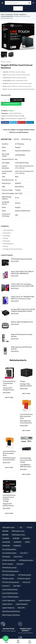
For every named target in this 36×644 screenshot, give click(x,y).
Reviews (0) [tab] (26, 140)
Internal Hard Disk (25, 458)
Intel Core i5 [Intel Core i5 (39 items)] (26, 582)
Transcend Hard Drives (8, 385)
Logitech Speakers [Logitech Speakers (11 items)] (22, 604)
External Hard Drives (7, 16)
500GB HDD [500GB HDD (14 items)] (6, 546)
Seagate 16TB (22, 119)
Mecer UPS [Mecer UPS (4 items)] (21, 608)
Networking (7, 241)
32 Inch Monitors (8, 231)
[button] (9, 398)
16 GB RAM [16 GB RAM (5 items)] (6, 539)
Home (3, 14)
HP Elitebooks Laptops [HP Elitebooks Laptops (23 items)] (26, 561)
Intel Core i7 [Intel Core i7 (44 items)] (6, 586)
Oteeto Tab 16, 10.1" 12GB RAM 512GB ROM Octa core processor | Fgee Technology (23, 298)
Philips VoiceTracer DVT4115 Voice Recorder (21, 348)
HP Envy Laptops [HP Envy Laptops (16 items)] (8, 564)
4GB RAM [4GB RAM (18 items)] (5, 531)
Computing (9, 14)
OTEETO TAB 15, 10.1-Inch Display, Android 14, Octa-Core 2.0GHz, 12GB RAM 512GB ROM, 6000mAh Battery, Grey (22, 285)
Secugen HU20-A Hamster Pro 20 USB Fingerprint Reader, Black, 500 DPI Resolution (23, 311)
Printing (5, 247)
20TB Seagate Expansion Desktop (22, 259)
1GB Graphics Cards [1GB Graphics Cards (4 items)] (8, 528)
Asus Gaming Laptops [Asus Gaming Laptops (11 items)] (9, 550)
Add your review (6, 62)
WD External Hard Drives (25, 418)
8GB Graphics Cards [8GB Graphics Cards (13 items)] (18, 531)
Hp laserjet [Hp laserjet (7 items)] (20, 564)
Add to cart (18, 100)
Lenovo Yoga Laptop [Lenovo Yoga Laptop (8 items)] (9, 601)
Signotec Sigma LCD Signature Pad (22, 322)
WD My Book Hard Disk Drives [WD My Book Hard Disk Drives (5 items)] (11, 612)
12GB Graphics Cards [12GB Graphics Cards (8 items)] (18, 535)
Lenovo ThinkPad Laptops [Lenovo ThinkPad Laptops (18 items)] (10, 597)
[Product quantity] (5, 100)
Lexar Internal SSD (26, 460)
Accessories (7, 233)
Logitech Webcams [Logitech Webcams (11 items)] (8, 608)
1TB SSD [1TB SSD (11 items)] (29, 528)
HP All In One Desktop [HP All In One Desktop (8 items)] (9, 561)
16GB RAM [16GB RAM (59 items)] (16, 539)
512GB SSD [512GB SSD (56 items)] (17, 546)
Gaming (5, 239)
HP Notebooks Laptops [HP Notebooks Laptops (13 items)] (9, 568)
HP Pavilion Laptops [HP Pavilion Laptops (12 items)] (8, 575)
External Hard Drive (11, 119)
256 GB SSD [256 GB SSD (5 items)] (6, 542)
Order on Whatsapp (12, 104)
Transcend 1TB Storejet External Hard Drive (8, 390)
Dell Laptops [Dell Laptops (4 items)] (6, 557)
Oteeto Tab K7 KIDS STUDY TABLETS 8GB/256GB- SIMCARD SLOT (22, 273)
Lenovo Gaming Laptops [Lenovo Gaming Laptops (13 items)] (10, 590)
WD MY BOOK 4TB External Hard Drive (26, 422)
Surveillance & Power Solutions (13, 249)
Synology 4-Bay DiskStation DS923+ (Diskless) (26, 386)
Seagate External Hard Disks (10, 116)
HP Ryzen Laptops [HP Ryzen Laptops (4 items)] (8, 579)
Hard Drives (23, 14)
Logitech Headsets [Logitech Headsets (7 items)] (25, 601)
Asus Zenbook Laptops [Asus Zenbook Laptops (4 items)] (9, 553)
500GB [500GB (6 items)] (27, 542)
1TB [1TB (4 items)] (21, 528)
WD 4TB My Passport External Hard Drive (9, 459)
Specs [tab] (16, 140)
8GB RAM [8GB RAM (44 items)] (5, 535)
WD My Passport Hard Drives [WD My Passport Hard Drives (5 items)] (11, 615)
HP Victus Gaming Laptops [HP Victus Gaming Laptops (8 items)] (11, 582)
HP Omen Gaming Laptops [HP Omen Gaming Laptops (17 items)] (10, 572)
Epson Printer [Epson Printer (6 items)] (18, 557)
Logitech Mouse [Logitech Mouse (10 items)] (7, 604)
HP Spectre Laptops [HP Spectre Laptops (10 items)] (24, 579)
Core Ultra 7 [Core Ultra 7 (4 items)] (24, 553)
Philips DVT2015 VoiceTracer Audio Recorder (22, 336)
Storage (16, 14)
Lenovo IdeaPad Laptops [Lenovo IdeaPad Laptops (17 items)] (10, 593)
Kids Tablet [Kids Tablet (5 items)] (17, 586)
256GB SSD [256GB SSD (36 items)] (17, 542)
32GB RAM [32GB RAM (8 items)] (26, 539)
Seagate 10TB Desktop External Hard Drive (8, 506)
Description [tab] (6, 140)
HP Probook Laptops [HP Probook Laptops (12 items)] (25, 575)
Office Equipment (8, 244)
